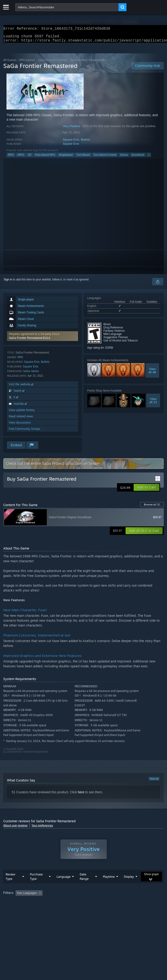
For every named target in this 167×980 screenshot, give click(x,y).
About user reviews (15, 828)
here (81, 795)
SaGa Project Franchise (53, 63)
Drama (124, 157)
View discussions (20, 425)
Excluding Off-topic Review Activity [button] (73, 902)
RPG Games (27, 63)
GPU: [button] (101, 909)
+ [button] (149, 157)
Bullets (85, 142)
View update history (22, 413)
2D (29, 157)
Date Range (84, 886)
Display (129, 886)
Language (63, 886)
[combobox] (67, 7)
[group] (83, 905)
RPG (11, 157)
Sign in (8, 282)
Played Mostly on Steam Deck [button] (23, 909)
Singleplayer (66, 157)
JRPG (21, 157)
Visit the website (21, 387)
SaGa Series (31, 374)
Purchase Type (36, 886)
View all (154, 781)
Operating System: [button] (62, 909)
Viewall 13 (153, 403)
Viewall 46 (152, 373)
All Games (10, 63)
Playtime (109, 886)
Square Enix (71, 142)
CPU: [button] (86, 909)
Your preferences (42, 828)
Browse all (152, 507)
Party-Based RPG (45, 157)
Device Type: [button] (121, 909)
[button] (42, 339)
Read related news (21, 419)
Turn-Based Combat (105, 157)
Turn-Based (83, 157)
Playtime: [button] (109, 902)
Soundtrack (138, 157)
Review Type (10, 886)
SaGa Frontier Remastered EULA (30, 341)
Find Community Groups (25, 432)
